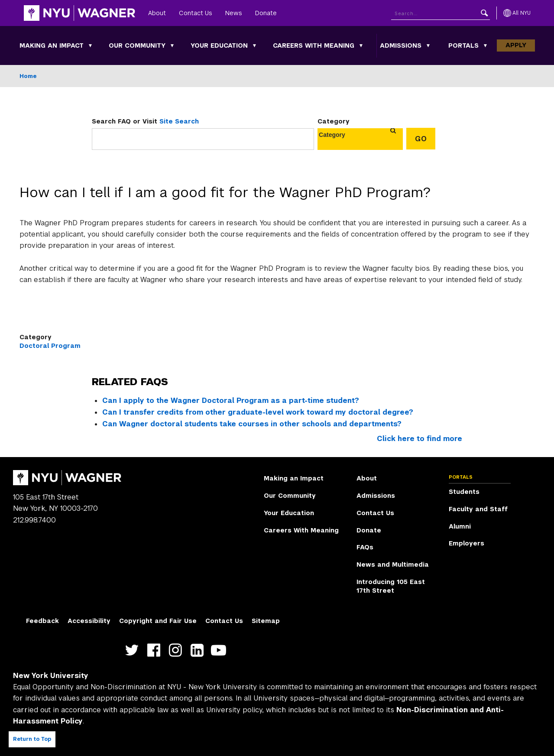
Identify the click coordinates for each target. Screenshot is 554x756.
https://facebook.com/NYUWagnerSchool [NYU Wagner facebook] (156, 651)
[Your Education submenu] (255, 45)
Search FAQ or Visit (145, 121)
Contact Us (196, 13)
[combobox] (337, 135)
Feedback (42, 621)
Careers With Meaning (314, 45)
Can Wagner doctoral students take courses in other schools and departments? (252, 424)
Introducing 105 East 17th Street (391, 586)
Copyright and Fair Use (158, 621)
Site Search (179, 121)
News (234, 13)
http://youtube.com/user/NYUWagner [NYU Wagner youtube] (221, 651)
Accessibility (89, 621)
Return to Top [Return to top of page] (32, 739)
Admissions (401, 45)
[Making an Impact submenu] (91, 45)
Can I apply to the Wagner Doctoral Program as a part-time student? (231, 401)
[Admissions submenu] (428, 45)
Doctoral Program (50, 346)
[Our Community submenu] (172, 45)
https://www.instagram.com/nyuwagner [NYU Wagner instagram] (177, 651)
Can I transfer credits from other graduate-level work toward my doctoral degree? (258, 412)
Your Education (219, 45)
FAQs (365, 547)
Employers (467, 543)
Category (334, 121)
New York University (51, 676)
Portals (463, 45)
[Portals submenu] (486, 45)
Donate (266, 13)
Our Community (137, 45)
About (157, 13)
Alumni (460, 526)
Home (28, 76)
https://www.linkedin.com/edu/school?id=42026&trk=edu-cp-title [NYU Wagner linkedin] (199, 651)
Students (464, 492)
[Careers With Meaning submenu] (361, 45)
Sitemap (266, 621)
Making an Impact (52, 45)
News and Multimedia (393, 565)
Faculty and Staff (478, 509)
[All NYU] (517, 13)
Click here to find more (420, 439)
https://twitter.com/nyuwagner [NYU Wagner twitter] (134, 651)
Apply (516, 45)
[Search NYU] (441, 13)
